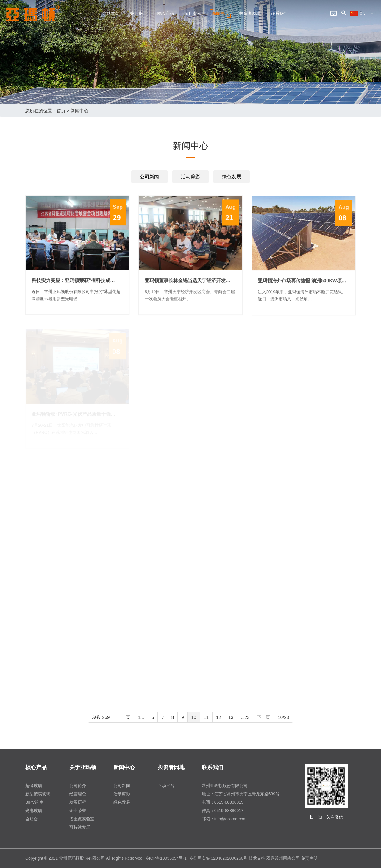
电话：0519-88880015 (223, 802)
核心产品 (165, 13)
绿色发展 (232, 177)
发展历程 (78, 802)
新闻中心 (220, 13)
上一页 (124, 717)
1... (141, 717)
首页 (61, 111)
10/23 (283, 717)
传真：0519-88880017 (223, 811)
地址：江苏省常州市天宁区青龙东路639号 (241, 794)
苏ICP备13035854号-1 (166, 858)
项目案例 (193, 13)
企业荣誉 (78, 811)
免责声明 (309, 858)
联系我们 (279, 13)
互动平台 (166, 786)
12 (219, 717)
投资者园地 (250, 13)
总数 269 (101, 717)
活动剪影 (190, 177)
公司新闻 (149, 177)
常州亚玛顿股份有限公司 (225, 786)
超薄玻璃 (34, 786)
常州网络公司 (287, 858)
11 (206, 717)
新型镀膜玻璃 (38, 794)
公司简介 (78, 786)
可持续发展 (80, 827)
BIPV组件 (34, 802)
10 (194, 717)
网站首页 (111, 13)
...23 (245, 717)
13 (231, 717)
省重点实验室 (82, 819)
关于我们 (138, 13)
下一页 (264, 717)
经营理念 (78, 794)
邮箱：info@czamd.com (224, 819)
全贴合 (32, 819)
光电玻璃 (34, 811)
